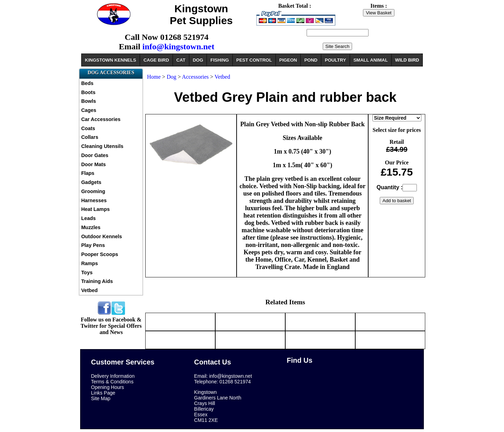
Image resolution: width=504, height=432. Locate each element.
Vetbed (89, 290)
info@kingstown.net (178, 47)
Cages (89, 110)
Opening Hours (107, 387)
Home (154, 77)
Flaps (88, 173)
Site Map (101, 398)
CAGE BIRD (156, 60)
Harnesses (94, 200)
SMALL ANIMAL (371, 60)
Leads (89, 218)
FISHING (220, 60)
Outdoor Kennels (102, 236)
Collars (90, 137)
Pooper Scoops (100, 254)
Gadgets (91, 182)
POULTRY (335, 60)
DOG (198, 60)
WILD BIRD (407, 60)
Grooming (93, 191)
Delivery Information (113, 376)
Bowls (89, 101)
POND (311, 60)
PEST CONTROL (254, 60)
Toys (87, 272)
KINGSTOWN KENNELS (111, 60)
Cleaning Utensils (102, 146)
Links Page (103, 393)
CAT (181, 60)
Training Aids (97, 281)
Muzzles (91, 227)
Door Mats (93, 164)
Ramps (90, 263)
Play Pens (93, 245)
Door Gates (95, 155)
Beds (87, 83)
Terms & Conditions (112, 382)
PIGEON (288, 60)
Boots (88, 92)
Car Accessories (101, 119)
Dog (171, 77)
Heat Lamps (96, 209)
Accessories (195, 77)
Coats (88, 128)
